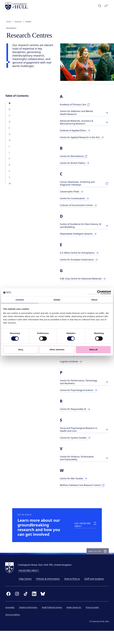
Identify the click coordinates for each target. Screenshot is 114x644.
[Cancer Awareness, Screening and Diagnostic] (84, 185)
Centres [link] (28, 22)
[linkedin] (35, 606)
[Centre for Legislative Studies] (78, 363)
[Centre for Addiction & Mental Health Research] (84, 114)
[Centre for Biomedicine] (75, 158)
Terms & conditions (14, 627)
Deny (21, 350)
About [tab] (94, 300)
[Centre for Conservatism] (76, 200)
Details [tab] (57, 300)
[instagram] (18, 606)
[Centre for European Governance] (80, 262)
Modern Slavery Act (75, 620)
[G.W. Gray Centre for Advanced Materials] (84, 282)
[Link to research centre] (84, 439)
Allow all (93, 350)
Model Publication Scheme (53, 620)
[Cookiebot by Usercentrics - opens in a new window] (99, 292)
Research (18, 22)
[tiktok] (27, 606)
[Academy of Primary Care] (76, 106)
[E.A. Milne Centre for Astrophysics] (80, 255)
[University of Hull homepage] (18, 6)
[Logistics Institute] (72, 370)
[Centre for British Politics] (76, 165)
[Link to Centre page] (76, 132)
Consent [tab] (20, 300)
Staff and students (95, 591)
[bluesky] (44, 606)
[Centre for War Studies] (75, 488)
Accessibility (11, 620)
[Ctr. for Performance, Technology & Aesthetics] (84, 391)
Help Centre (26, 591)
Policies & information (49, 591)
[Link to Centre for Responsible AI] (76, 418)
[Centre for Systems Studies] (76, 447)
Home (9, 22)
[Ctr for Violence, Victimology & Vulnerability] (84, 468)
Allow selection (57, 350)
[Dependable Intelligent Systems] (80, 236)
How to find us (73, 591)
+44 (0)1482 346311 (30, 583)
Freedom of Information (29, 620)
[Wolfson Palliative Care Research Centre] (84, 495)
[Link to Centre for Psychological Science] (80, 399)
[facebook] (10, 606)
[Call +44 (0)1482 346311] (82, 536)
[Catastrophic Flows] (73, 194)
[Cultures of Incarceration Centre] (80, 207)
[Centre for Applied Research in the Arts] (83, 139)
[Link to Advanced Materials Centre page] (84, 124)
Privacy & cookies (93, 620)
